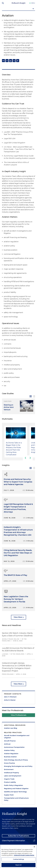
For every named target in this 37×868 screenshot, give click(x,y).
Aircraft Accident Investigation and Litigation (17, 737)
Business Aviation (10, 757)
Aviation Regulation (11, 754)
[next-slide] (30, 458)
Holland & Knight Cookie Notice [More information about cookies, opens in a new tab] (24, 861)
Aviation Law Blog (11, 728)
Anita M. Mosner (10, 700)
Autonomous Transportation (14, 747)
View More (18, 617)
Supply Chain (9, 795)
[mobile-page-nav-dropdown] (18, 9)
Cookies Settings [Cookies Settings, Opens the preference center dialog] (18, 865)
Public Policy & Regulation (14, 785)
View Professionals (19, 715)
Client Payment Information (13, 841)
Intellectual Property (11, 773)
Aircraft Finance (10, 741)
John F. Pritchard (10, 697)
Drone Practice (9, 763)
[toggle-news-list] (34, 396)
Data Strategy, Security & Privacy (16, 760)
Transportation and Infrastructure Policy (16, 799)
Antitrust (7, 744)
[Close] (34, 853)
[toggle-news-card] (31, 396)
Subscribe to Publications (18, 836)
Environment (9, 769)
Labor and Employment (13, 776)
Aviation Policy (9, 750)
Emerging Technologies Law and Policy (18, 766)
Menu (33, 3)
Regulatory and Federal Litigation (16, 789)
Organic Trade (9, 779)
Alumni (5, 846)
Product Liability (10, 782)
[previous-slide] (25, 458)
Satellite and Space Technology (15, 792)
